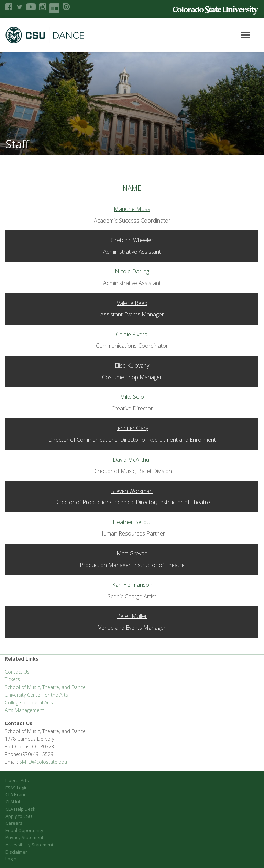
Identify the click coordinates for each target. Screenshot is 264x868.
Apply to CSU (19, 816)
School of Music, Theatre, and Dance (45, 687)
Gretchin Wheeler (132, 240)
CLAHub (14, 802)
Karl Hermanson (132, 585)
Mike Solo (132, 397)
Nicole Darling (132, 271)
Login (11, 859)
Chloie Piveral (132, 334)
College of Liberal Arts (29, 703)
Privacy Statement (24, 837)
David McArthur (132, 460)
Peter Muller (132, 616)
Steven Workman (132, 491)
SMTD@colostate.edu (43, 762)
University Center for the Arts (36, 695)
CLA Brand (16, 794)
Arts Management (24, 710)
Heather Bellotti (132, 522)
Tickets (12, 679)
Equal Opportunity (24, 830)
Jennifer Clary (132, 428)
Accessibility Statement (29, 845)
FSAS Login (17, 788)
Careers (14, 823)
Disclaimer (16, 852)
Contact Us (17, 672)
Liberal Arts (17, 780)
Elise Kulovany (132, 365)
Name (132, 188)
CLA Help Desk (20, 809)
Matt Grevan (132, 553)
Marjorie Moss (132, 209)
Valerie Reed (132, 303)
